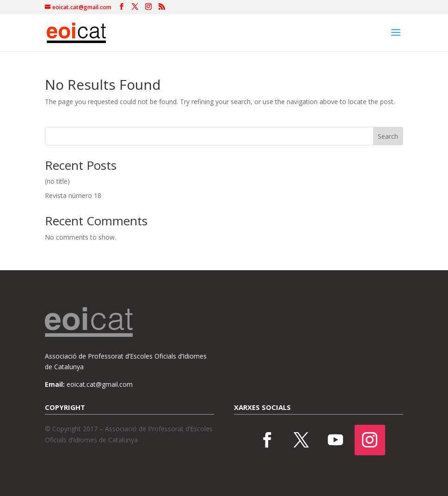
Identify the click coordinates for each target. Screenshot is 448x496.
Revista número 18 (73, 195)
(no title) (57, 181)
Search (388, 136)
